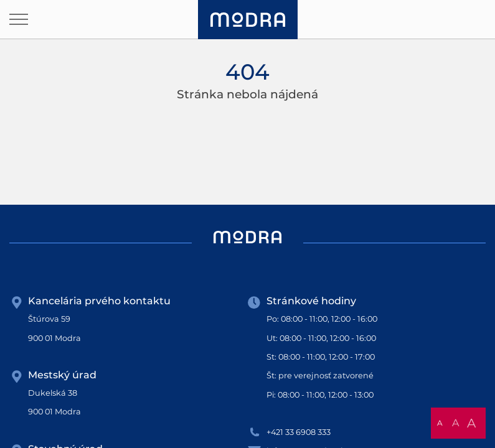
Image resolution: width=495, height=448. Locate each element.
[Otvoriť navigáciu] (19, 19)
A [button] (440, 423)
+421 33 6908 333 (299, 432)
